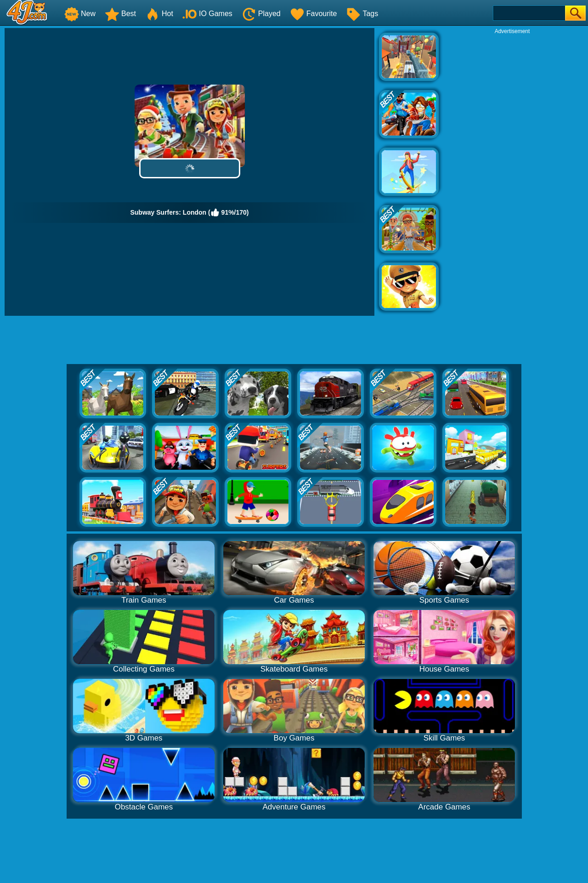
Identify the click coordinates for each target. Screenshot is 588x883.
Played (261, 14)
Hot (159, 14)
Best (120, 14)
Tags (362, 14)
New (80, 14)
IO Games (207, 14)
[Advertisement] (512, 173)
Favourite (314, 14)
